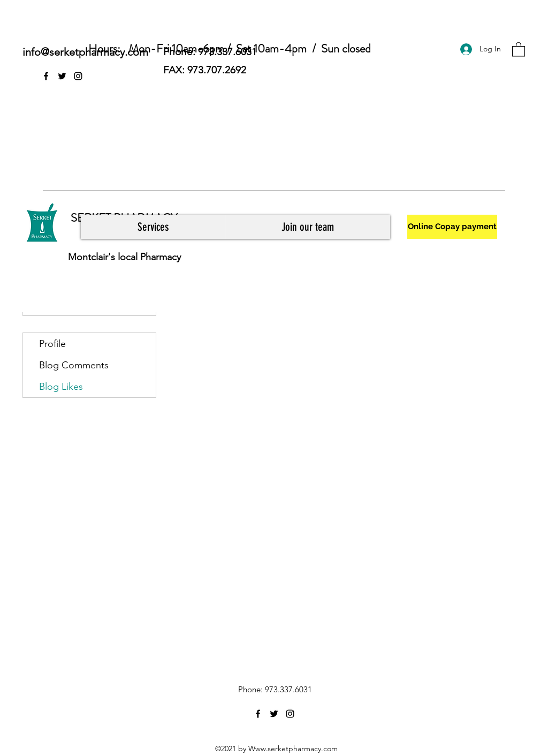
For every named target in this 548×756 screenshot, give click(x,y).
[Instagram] (78, 76)
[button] (519, 49)
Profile (52, 344)
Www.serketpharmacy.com (293, 749)
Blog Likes (61, 387)
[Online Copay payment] (452, 227)
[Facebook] (46, 76)
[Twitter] (62, 76)
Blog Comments (74, 365)
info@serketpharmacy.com (85, 52)
